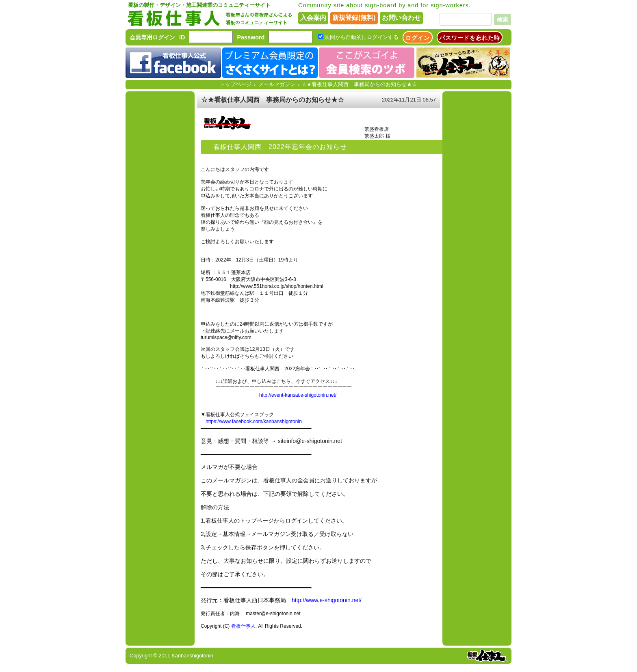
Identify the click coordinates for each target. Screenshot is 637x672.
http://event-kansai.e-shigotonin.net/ (298, 395)
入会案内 (313, 18)
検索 (503, 19)
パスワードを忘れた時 (470, 38)
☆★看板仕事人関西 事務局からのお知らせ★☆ (360, 84)
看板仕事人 (243, 626)
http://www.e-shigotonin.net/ (327, 600)
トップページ (236, 84)
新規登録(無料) (354, 18)
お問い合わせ (401, 18)
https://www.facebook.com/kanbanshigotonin (254, 421)
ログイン (418, 38)
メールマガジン (277, 84)
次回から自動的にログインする (362, 37)
